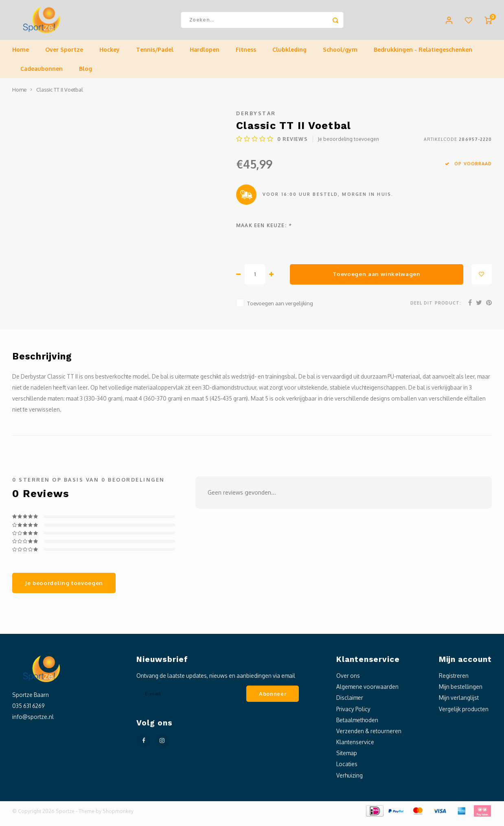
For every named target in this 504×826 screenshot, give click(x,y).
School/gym (340, 55)
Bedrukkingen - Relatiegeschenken (423, 55)
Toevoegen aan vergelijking (280, 309)
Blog (85, 74)
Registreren (454, 681)
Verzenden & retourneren (369, 736)
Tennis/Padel (155, 55)
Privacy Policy (353, 714)
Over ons (348, 681)
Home (21, 55)
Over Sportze (64, 55)
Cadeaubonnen (42, 74)
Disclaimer (350, 703)
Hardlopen (205, 55)
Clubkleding (289, 55)
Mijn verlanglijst (459, 703)
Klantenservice (355, 747)
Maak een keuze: (264, 231)
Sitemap (347, 758)
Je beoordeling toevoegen (348, 144)
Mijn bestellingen (461, 692)
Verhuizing (350, 780)
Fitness (246, 55)
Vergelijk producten (464, 714)
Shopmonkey (118, 816)
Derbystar (256, 118)
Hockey (110, 55)
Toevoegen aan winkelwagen (377, 279)
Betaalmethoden (357, 725)
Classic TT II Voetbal (60, 95)
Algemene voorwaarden (367, 692)
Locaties (347, 769)
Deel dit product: (436, 308)
